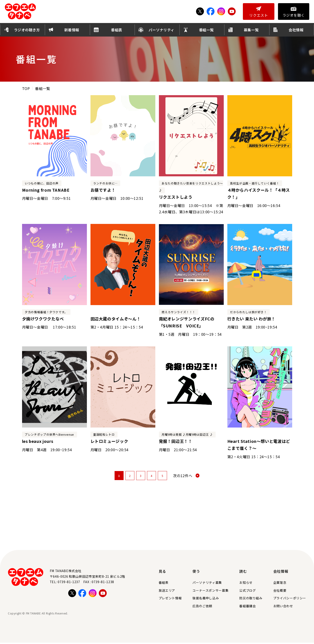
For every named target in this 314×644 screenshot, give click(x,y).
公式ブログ (247, 592)
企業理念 (280, 584)
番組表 (164, 584)
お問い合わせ (283, 607)
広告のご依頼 (202, 607)
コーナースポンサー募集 (210, 592)
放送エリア (167, 592)
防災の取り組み (251, 599)
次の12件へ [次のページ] (183, 477)
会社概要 (280, 592)
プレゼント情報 (170, 599)
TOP (26, 90)
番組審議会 (247, 607)
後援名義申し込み (206, 599)
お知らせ (246, 584)
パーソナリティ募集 (207, 584)
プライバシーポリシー (290, 599)
